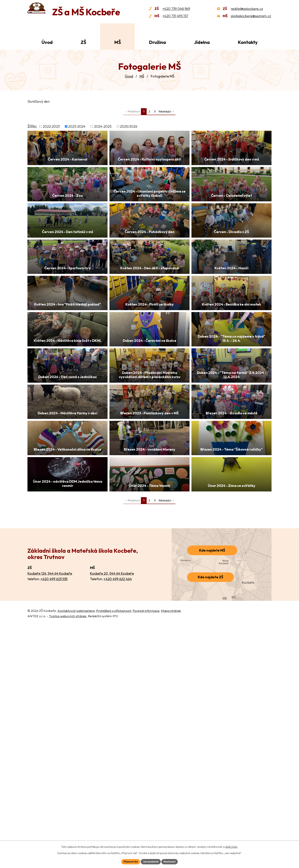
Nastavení (172, 861)
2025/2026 (129, 126)
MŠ (142, 76)
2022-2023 (51, 126)
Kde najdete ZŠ (211, 818)
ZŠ (83, 42)
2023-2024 (77, 126)
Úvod (129, 76)
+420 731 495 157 (175, 16)
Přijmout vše (128, 861)
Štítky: (32, 126)
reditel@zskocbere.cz (247, 9)
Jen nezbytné (151, 861)
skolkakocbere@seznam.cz (251, 16)
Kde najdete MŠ (212, 791)
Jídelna (202, 42)
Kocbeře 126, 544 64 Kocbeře (50, 814)
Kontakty (248, 42)
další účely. (231, 846)
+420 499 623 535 (54, 819)
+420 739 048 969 (176, 9)
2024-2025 (103, 126)
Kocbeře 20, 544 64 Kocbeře (112, 814)
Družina (157, 42)
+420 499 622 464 (118, 819)
